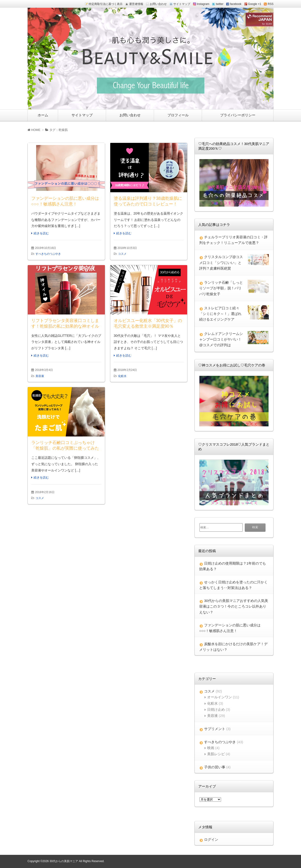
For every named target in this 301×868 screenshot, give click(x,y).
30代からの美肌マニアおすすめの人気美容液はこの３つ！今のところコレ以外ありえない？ (234, 606)
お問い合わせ (158, 4)
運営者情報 (136, 4)
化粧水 (122, 376)
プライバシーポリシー (238, 115)
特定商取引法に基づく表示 (106, 4)
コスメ (122, 254)
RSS (271, 4)
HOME (34, 130)
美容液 (40, 376)
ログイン (211, 839)
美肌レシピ (216, 754)
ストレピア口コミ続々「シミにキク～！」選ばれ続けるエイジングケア (220, 314)
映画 (211, 748)
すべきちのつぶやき (48, 254)
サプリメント (215, 729)
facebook (236, 4)
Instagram (203, 4)
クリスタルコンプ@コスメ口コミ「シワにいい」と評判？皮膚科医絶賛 (221, 263)
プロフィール (178, 115)
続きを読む (41, 233)
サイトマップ (182, 4)
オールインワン (220, 697)
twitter (220, 4)
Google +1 (255, 4)
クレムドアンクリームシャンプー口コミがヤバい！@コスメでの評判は (221, 339)
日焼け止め (216, 709)
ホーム (43, 115)
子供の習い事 (215, 767)
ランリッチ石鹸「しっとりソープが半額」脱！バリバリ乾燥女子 (221, 288)
